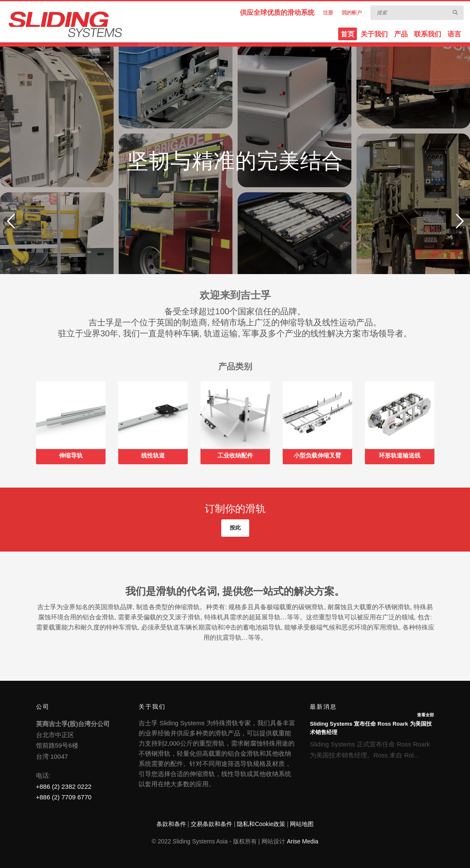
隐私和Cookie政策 (261, 824)
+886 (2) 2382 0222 (64, 786)
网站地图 (302, 824)
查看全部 (426, 715)
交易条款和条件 (211, 824)
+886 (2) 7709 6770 (64, 797)
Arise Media (303, 841)
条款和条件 (171, 824)
